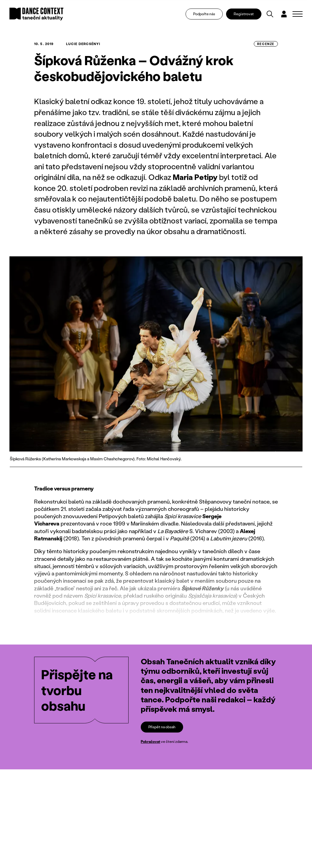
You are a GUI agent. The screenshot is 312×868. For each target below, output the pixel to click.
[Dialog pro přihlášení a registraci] (284, 14)
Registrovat (244, 14)
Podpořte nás (204, 14)
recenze (266, 44)
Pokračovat (151, 741)
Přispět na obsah (162, 727)
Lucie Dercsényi (83, 44)
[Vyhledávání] (270, 14)
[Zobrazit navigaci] (298, 14)
